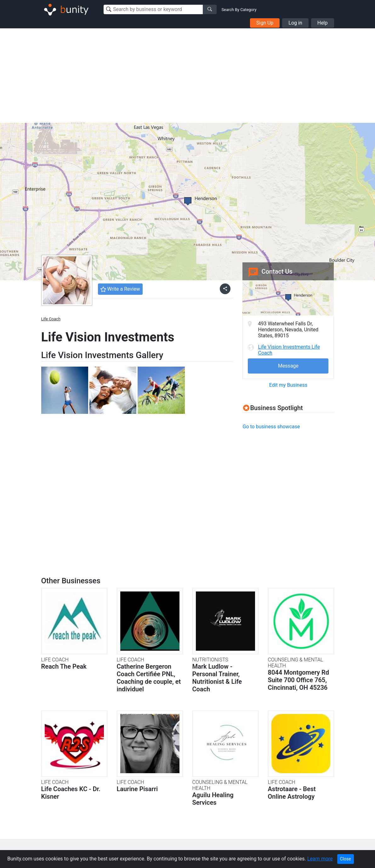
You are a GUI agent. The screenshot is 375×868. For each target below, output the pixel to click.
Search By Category (239, 10)
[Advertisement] (187, 76)
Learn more (320, 859)
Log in (295, 23)
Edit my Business (288, 385)
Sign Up (265, 23)
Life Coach (51, 319)
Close (346, 859)
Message (288, 366)
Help (323, 23)
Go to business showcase (271, 427)
